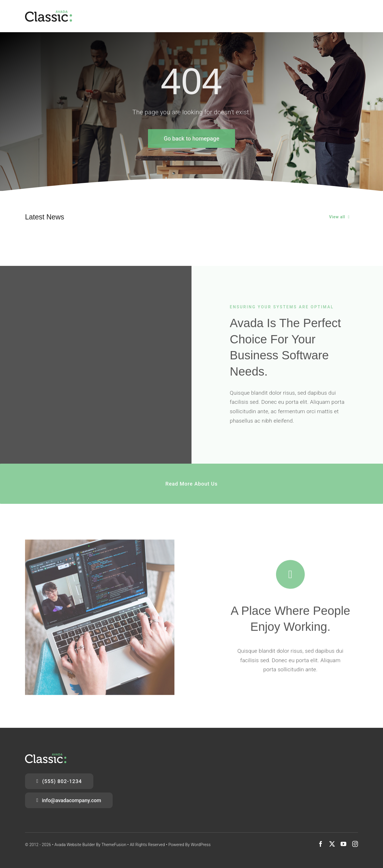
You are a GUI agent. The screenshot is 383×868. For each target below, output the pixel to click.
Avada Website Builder (75, 845)
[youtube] (343, 844)
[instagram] (355, 844)
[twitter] (332, 844)
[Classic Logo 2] (49, 13)
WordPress (201, 845)
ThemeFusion (114, 845)
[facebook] (321, 844)
